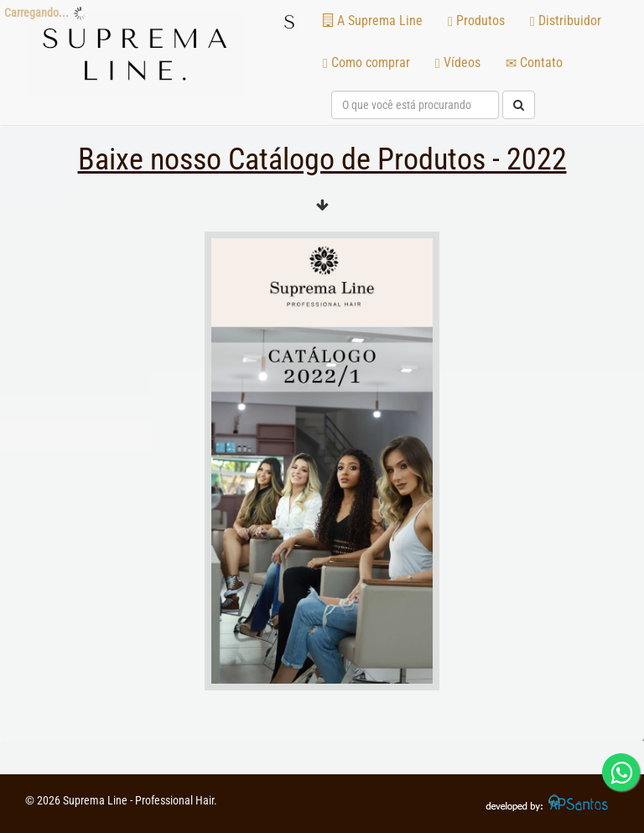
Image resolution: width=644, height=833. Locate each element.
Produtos (476, 21)
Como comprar (366, 62)
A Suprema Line (373, 21)
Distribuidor (566, 21)
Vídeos (458, 62)
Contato (534, 62)
